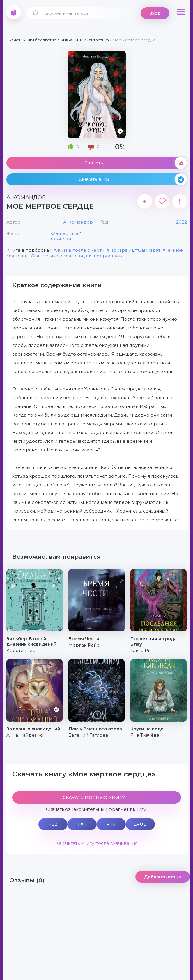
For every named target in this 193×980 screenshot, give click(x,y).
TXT (82, 824)
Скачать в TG (133, 179)
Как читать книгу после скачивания (97, 843)
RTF (111, 824)
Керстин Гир (21, 650)
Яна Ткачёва (145, 735)
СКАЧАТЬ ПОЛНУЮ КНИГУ (94, 797)
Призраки (121, 250)
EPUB (140, 824)
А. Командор (78, 222)
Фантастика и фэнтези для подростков (76, 256)
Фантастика (65, 233)
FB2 (53, 824)
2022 (182, 222)
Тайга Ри (141, 650)
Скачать (136, 163)
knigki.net (14, 12)
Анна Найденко (25, 735)
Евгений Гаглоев (88, 735)
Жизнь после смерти (80, 250)
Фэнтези (61, 239)
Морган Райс (84, 645)
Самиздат (149, 250)
